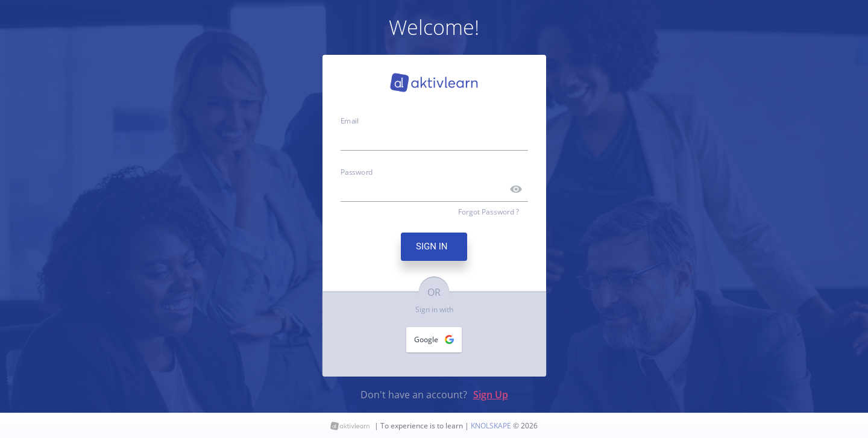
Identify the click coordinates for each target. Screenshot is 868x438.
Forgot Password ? (489, 212)
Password (357, 171)
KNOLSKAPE (492, 426)
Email (350, 120)
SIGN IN (434, 246)
